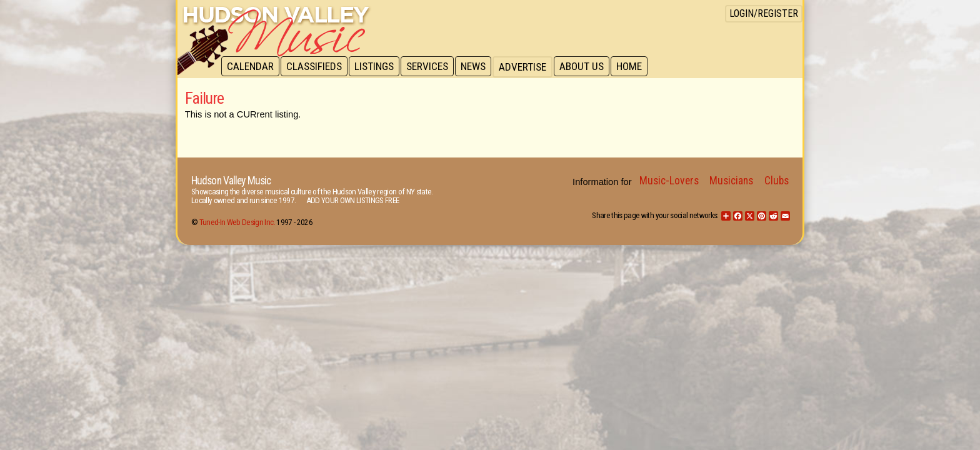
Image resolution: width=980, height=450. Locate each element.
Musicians (731, 181)
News (479, 67)
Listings (377, 67)
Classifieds (316, 67)
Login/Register (764, 13)
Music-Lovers (669, 181)
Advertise (529, 67)
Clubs (777, 181)
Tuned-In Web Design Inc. (237, 222)
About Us (588, 67)
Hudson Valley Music (231, 181)
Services (432, 67)
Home (637, 67)
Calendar (251, 67)
